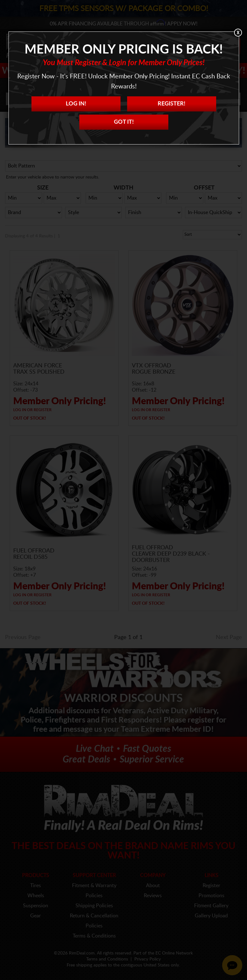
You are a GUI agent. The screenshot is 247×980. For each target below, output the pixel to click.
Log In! (76, 104)
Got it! (124, 122)
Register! (171, 104)
